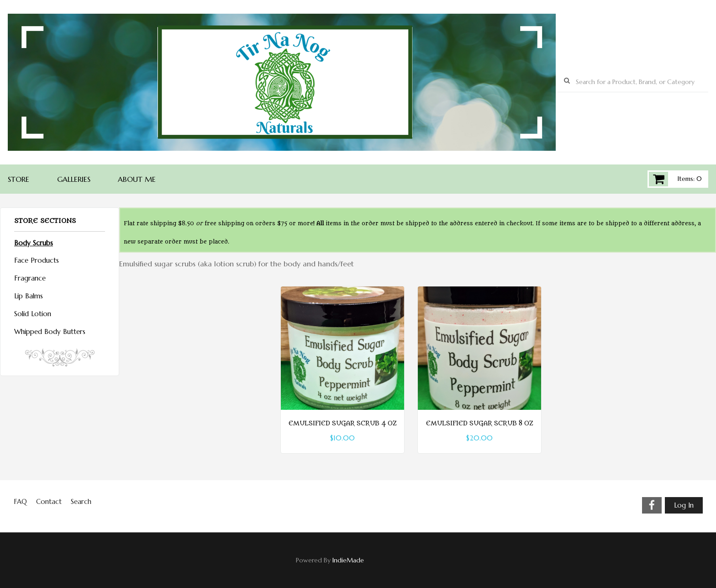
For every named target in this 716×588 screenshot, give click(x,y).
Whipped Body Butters (50, 331)
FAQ (20, 501)
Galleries (74, 179)
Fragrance (30, 278)
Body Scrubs (34, 243)
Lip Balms (29, 296)
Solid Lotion (33, 314)
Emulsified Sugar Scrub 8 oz (479, 424)
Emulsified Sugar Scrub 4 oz (342, 424)
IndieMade (348, 560)
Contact (49, 501)
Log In (684, 505)
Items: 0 (690, 179)
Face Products (37, 260)
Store (18, 179)
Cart (658, 179)
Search (81, 501)
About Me (137, 179)
